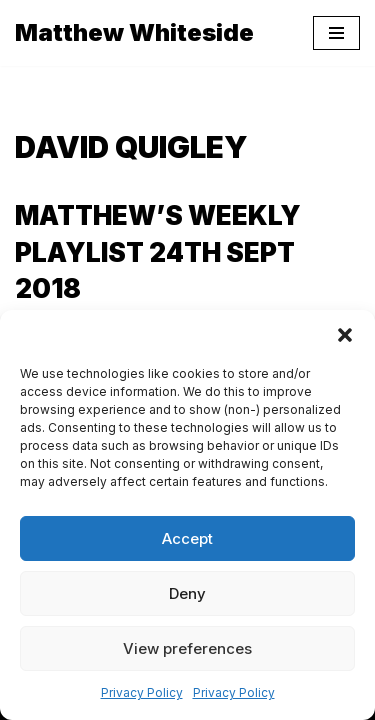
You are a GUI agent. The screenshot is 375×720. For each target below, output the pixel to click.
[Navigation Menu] (336, 33)
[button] (345, 335)
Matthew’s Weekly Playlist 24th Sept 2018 (158, 252)
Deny (187, 593)
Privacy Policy (142, 692)
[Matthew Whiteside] (134, 33)
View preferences (187, 648)
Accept (187, 538)
